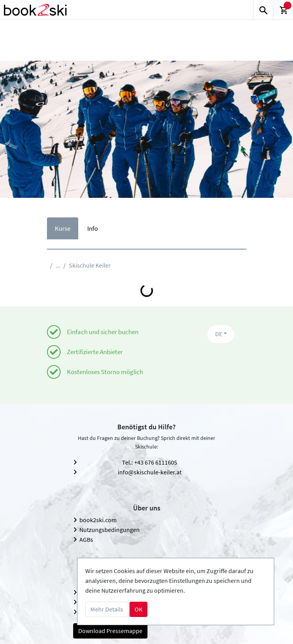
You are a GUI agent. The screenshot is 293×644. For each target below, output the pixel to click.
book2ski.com (98, 520)
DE (219, 334)
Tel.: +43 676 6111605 (150, 462)
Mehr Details (107, 609)
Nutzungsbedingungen (110, 530)
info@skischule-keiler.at (150, 472)
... (58, 265)
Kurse (63, 228)
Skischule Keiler (90, 265)
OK (138, 609)
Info (93, 228)
